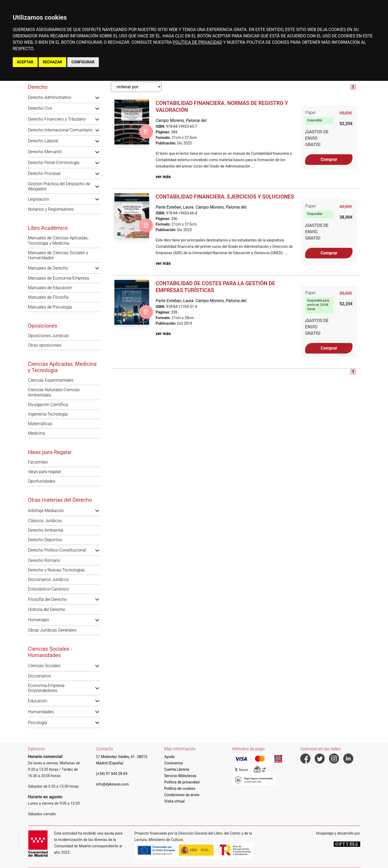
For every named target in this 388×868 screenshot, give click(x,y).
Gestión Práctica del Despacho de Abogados (59, 186)
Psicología (38, 723)
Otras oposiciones (45, 345)
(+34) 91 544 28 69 (112, 774)
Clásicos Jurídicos (45, 521)
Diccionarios (40, 676)
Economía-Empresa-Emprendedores (47, 688)
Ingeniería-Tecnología (48, 414)
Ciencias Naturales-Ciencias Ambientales (54, 392)
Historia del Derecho (47, 609)
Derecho (38, 87)
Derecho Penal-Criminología (54, 163)
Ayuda (169, 757)
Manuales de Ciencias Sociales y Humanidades (58, 255)
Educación (38, 701)
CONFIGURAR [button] (83, 62)
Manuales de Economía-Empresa (59, 278)
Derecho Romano (44, 560)
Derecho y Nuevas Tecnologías (57, 570)
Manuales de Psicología (50, 307)
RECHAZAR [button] (52, 62)
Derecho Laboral (43, 141)
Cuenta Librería (177, 769)
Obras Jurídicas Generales (52, 630)
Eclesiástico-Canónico (48, 589)
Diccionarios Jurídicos (49, 580)
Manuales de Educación (50, 288)
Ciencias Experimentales (51, 380)
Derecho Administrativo (50, 97)
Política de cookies (180, 788)
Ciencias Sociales (44, 666)
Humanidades (41, 712)
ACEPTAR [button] (25, 62)
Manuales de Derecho (48, 268)
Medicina (37, 433)
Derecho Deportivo (45, 540)
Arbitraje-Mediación (46, 511)
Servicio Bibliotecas (180, 776)
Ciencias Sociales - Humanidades (50, 652)
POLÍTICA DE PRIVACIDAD (197, 42)
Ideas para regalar (45, 472)
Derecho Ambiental (46, 530)
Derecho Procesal (44, 173)
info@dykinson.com (113, 784)
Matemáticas (40, 424)
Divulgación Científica (48, 405)
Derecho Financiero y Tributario (57, 119)
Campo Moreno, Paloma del (181, 120)
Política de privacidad (182, 782)
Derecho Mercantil (45, 152)
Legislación (39, 199)
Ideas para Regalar (50, 452)
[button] (97, 98)
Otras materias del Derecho (60, 500)
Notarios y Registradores (51, 209)
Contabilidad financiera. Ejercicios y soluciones (225, 197)
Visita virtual (174, 801)
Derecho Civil (40, 108)
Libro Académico (48, 228)
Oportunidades (42, 481)
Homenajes (39, 620)
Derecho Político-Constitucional (57, 550)
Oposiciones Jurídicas (48, 336)
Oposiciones (43, 326)
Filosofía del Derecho (47, 599)
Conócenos (174, 763)
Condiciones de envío (182, 795)
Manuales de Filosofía (48, 297)
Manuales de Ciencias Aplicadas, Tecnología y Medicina (58, 240)
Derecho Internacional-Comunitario (60, 130)
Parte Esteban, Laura (175, 207)
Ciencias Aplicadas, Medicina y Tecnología (62, 367)
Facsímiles (38, 462)
